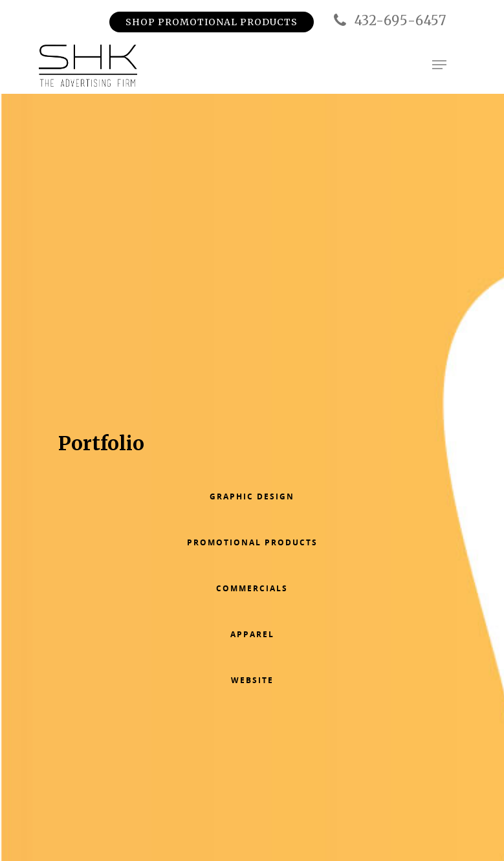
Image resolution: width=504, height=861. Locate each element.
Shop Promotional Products (212, 22)
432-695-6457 (388, 21)
